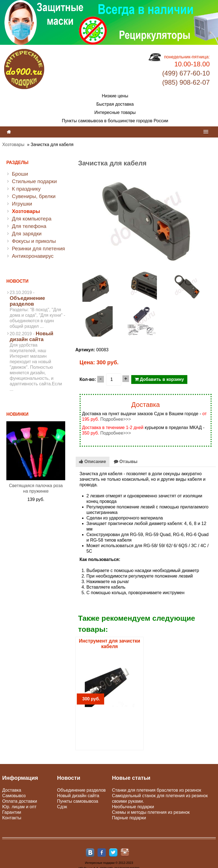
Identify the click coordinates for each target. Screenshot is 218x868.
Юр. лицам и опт (19, 807)
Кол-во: (88, 379)
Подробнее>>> (116, 419)
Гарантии (12, 812)
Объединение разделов (27, 301)
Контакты (12, 818)
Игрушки (22, 204)
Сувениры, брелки (34, 196)
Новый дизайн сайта (31, 336)
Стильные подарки (34, 181)
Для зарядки (27, 234)
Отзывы (126, 462)
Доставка (12, 790)
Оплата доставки (20, 801)
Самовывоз (14, 796)
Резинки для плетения (38, 249)
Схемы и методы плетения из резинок (151, 812)
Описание (93, 462)
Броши (20, 174)
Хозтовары (13, 145)
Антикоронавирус (33, 256)
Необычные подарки (133, 807)
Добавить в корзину (159, 379)
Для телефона (29, 226)
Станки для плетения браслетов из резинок (157, 790)
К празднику (26, 189)
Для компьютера (32, 219)
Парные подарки (129, 818)
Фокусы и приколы (34, 241)
